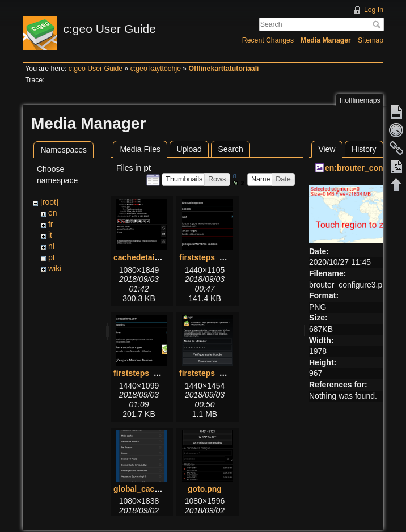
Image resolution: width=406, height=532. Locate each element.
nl (51, 246)
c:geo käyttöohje (156, 69)
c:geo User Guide (96, 69)
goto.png (205, 489)
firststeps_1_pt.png (216, 257)
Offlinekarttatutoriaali (224, 69)
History (364, 149)
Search (378, 24)
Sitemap (371, 40)
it (50, 235)
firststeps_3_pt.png (216, 373)
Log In (374, 10)
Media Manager (326, 40)
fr (51, 224)
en (53, 213)
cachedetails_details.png (160, 257)
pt (52, 257)
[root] (49, 202)
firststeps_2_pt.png (150, 373)
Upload (189, 149)
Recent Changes (268, 40)
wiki (55, 268)
